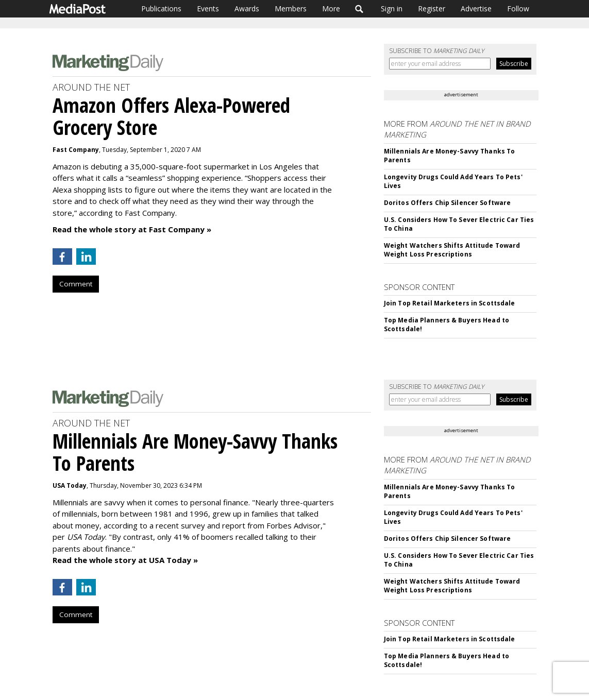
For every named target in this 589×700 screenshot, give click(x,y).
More (331, 8)
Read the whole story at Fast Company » (132, 229)
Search (359, 9)
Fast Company (76, 150)
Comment (76, 284)
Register (432, 8)
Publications (161, 8)
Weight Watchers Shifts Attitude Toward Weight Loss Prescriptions (452, 250)
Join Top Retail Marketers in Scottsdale (450, 303)
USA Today (70, 485)
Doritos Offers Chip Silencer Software (447, 203)
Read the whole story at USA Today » (125, 560)
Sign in (392, 8)
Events (208, 8)
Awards (247, 8)
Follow (518, 8)
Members (291, 8)
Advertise (476, 8)
